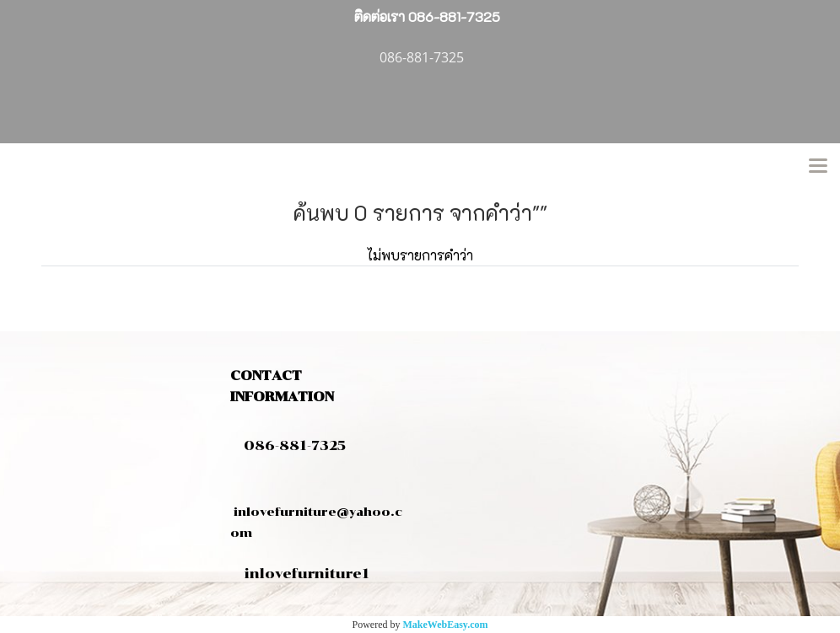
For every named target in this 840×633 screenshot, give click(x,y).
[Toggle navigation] (818, 167)
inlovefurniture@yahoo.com (316, 512)
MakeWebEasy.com (446, 625)
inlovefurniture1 (307, 574)
